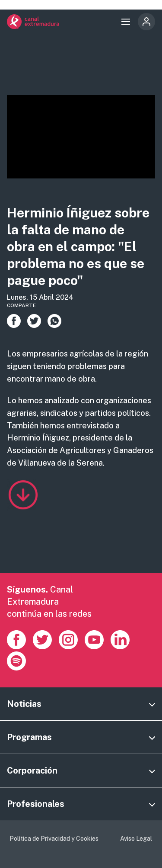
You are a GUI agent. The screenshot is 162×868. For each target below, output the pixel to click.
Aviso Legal (136, 839)
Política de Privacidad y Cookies (54, 839)
